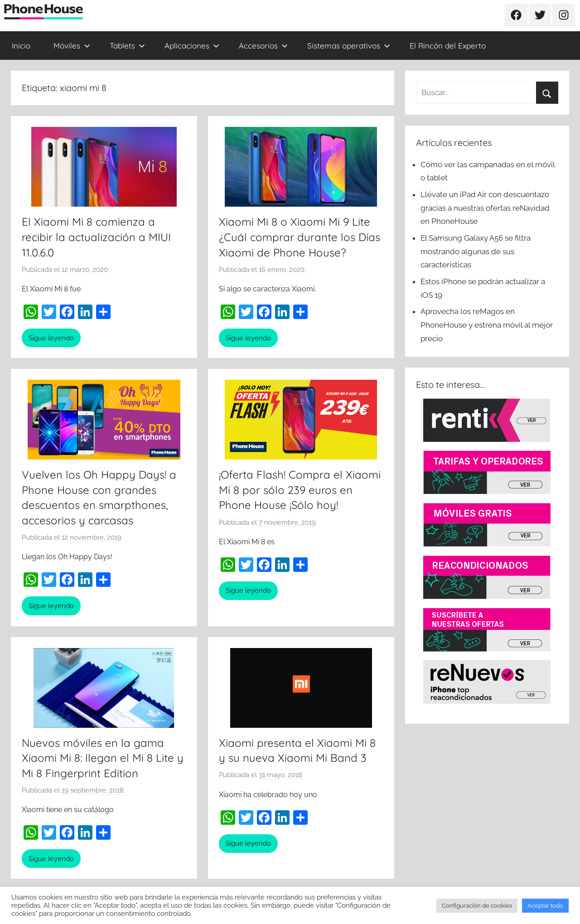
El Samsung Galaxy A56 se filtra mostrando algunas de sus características (476, 252)
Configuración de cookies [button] (477, 906)
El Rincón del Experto (448, 46)
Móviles (72, 46)
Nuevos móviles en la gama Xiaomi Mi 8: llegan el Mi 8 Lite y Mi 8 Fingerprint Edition (103, 758)
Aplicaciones (192, 46)
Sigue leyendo (51, 338)
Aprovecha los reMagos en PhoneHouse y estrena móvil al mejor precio (487, 325)
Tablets (127, 46)
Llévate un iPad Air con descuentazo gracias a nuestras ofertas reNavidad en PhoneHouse (485, 208)
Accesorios (263, 46)
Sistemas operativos (349, 46)
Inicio (21, 46)
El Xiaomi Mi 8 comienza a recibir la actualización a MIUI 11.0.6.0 (96, 237)
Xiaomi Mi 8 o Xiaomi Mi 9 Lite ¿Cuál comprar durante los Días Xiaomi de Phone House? (300, 237)
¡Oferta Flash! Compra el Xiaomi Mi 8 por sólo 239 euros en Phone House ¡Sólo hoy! (300, 490)
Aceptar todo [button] (545, 906)
